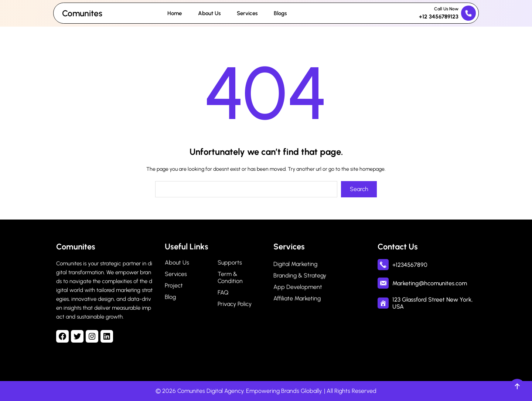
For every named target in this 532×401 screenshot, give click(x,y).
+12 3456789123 (439, 17)
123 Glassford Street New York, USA (432, 303)
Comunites (82, 13)
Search (359, 189)
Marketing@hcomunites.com (430, 283)
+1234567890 (410, 264)
